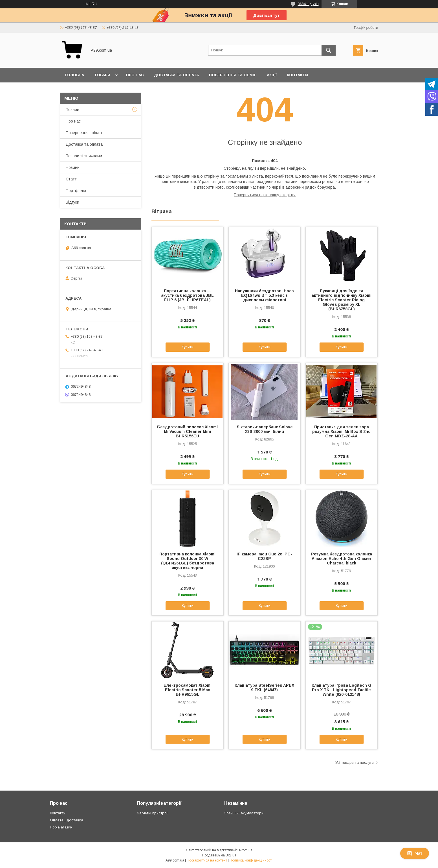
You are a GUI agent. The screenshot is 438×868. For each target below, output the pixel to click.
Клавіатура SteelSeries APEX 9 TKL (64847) (264, 688)
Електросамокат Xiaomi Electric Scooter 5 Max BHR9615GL (188, 690)
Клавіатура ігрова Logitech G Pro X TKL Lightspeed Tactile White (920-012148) (342, 690)
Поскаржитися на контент (207, 860)
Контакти (297, 75)
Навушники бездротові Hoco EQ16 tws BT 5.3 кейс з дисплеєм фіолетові (264, 295)
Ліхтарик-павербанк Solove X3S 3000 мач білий (265, 429)
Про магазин (61, 827)
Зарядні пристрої (152, 813)
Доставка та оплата (176, 75)
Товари (102, 75)
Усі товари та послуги (355, 763)
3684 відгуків (308, 4)
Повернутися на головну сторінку (265, 195)
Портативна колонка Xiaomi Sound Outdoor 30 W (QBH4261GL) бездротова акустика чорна (187, 561)
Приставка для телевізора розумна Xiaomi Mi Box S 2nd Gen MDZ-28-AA (341, 431)
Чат (415, 853)
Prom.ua (246, 850)
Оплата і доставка (67, 820)
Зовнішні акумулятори (244, 813)
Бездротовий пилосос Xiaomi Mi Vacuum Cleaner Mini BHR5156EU (187, 431)
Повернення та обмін (233, 75)
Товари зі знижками (84, 156)
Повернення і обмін (84, 133)
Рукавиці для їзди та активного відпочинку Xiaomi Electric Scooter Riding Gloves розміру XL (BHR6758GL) (342, 300)
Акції (272, 75)
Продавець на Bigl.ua (219, 855)
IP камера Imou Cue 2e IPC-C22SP (264, 556)
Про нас (135, 75)
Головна (75, 75)
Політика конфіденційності (251, 860)
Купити (188, 347)
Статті (72, 179)
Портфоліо (76, 191)
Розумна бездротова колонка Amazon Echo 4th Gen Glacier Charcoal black (342, 559)
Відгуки (72, 202)
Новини (73, 167)
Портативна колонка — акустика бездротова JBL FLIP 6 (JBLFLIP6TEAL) (187, 295)
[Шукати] (329, 50)
